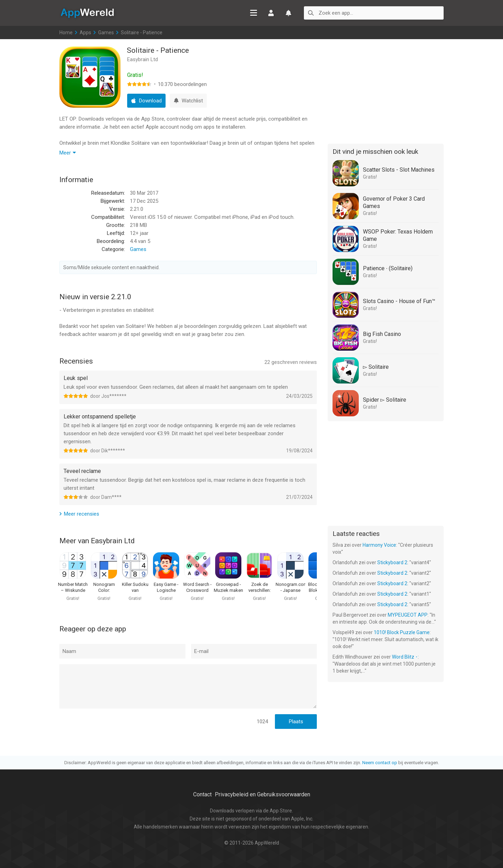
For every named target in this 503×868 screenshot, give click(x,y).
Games (106, 33)
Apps (85, 33)
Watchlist (289, 13)
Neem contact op (380, 763)
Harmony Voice (379, 545)
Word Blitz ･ (405, 657)
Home (66, 33)
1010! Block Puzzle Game (402, 632)
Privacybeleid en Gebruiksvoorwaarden (263, 794)
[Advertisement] (386, 90)
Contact (202, 794)
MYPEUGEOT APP (408, 615)
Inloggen (271, 13)
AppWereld (87, 13)
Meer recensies (82, 514)
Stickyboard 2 (392, 562)
